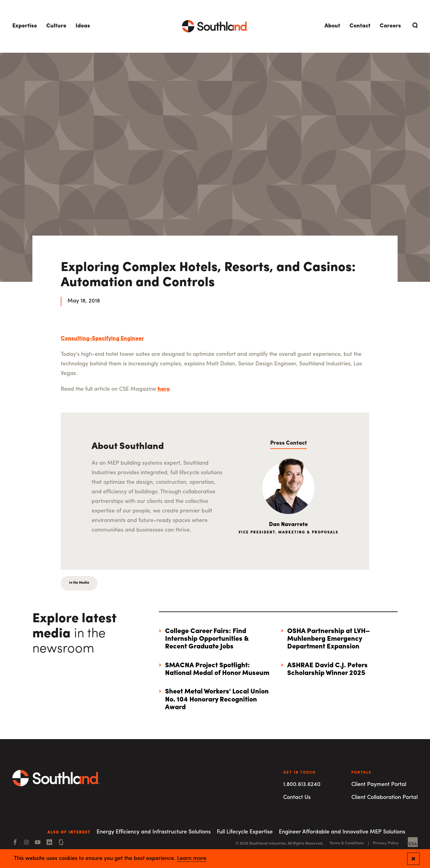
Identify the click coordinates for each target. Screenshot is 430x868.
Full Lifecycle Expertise (245, 832)
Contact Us (297, 798)
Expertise (25, 26)
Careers (390, 26)
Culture (56, 26)
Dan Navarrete (288, 525)
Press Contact (289, 443)
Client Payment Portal (379, 785)
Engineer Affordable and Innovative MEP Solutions (342, 832)
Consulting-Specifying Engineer (102, 339)
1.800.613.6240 (302, 785)
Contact (360, 26)
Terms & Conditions (347, 843)
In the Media (79, 583)
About (332, 26)
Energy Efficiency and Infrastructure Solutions (154, 832)
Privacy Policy (386, 843)
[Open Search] (414, 25)
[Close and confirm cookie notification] (413, 859)
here (164, 389)
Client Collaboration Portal (385, 798)
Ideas (83, 26)
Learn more (192, 859)
